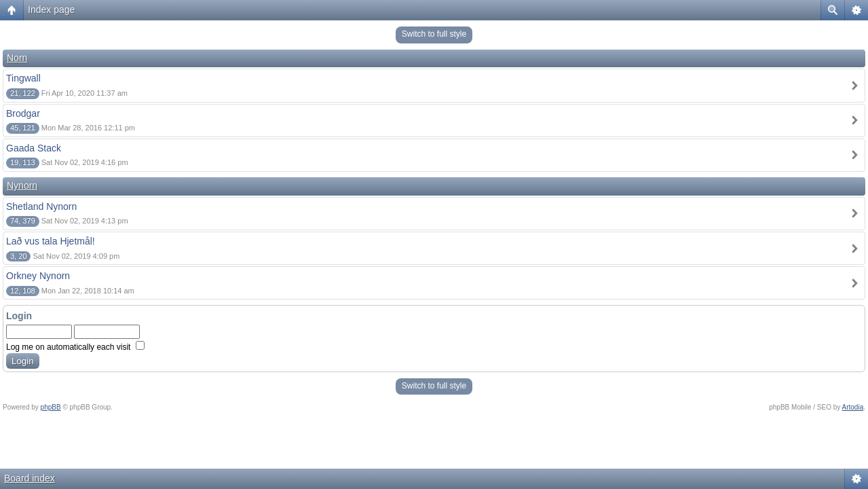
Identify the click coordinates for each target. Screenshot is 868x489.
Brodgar (23, 113)
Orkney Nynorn (38, 276)
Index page (51, 10)
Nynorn (22, 185)
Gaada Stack (34, 148)
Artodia (853, 407)
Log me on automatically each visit (75, 347)
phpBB (51, 407)
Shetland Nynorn (41, 206)
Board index (30, 478)
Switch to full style (434, 34)
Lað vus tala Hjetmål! (51, 241)
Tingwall (23, 78)
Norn (17, 58)
